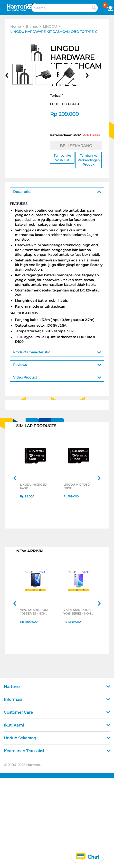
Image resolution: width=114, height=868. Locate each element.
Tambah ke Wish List (62, 158)
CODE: (65, 104)
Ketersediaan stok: (75, 135)
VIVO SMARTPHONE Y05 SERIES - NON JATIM (35, 612)
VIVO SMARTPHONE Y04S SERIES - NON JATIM (78, 612)
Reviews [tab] (57, 364)
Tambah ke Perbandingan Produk (89, 160)
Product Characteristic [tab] (57, 352)
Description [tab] (57, 191)
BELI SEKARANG (76, 146)
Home (16, 26)
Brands (32, 26)
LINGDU (50, 26)
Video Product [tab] (57, 377)
